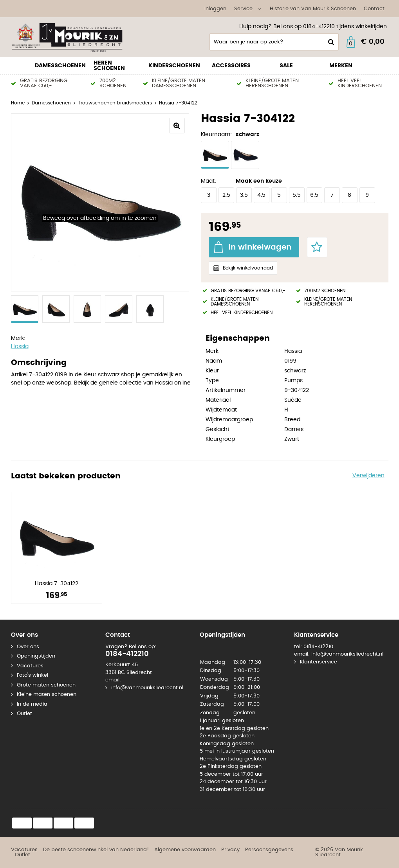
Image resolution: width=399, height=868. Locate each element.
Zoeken (330, 42)
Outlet (24, 714)
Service (243, 9)
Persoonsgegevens (269, 850)
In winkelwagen (260, 247)
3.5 (244, 195)
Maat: (209, 181)
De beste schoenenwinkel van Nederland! (96, 850)
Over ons (28, 647)
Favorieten (317, 247)
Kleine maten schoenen (47, 695)
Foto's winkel (32, 675)
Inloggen (215, 9)
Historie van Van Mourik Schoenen (313, 9)
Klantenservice (319, 662)
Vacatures (30, 666)
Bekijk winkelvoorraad (248, 268)
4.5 (261, 195)
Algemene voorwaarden (185, 850)
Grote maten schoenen (46, 685)
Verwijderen (368, 476)
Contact (374, 9)
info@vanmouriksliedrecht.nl (147, 688)
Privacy (230, 850)
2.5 (226, 195)
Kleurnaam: (216, 135)
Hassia (20, 347)
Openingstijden (36, 656)
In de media (32, 704)
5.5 (297, 195)
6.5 (314, 195)
